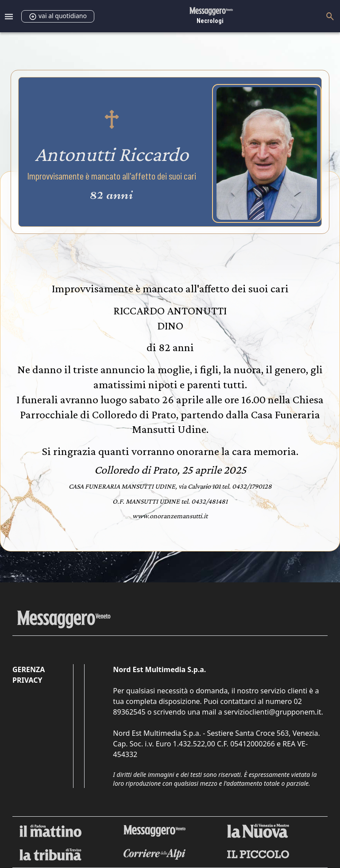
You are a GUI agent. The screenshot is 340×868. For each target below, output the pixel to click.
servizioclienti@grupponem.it (273, 712)
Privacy (27, 680)
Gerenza (29, 669)
